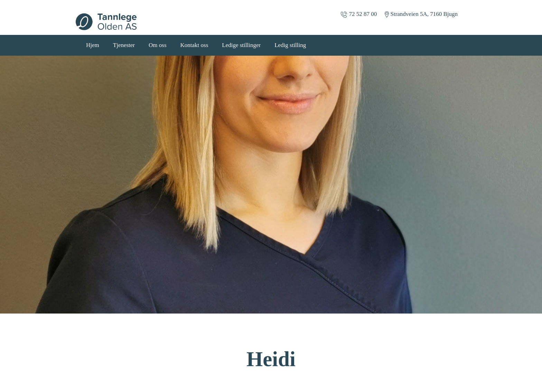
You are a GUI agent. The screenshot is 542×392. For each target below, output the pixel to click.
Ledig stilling (290, 45)
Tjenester (124, 45)
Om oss (157, 45)
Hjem (93, 45)
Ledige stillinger (241, 45)
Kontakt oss (194, 45)
